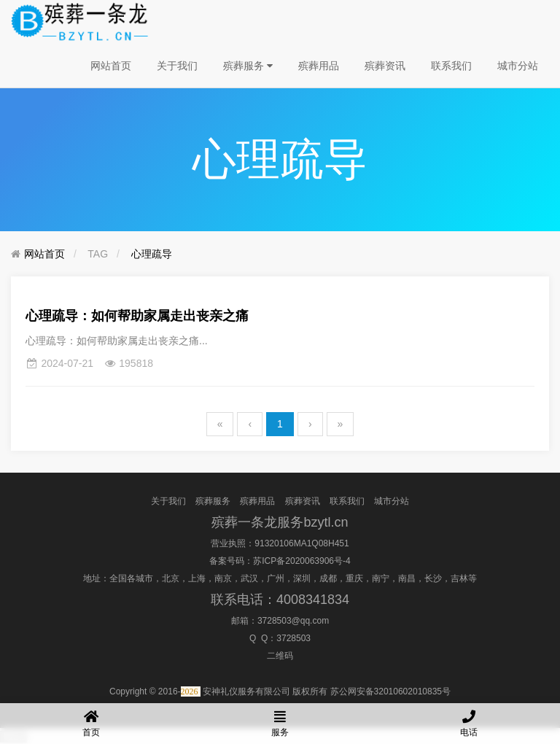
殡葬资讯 (385, 66)
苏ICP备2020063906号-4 (302, 561)
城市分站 (518, 66)
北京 (171, 578)
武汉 (249, 578)
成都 (328, 578)
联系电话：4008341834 (280, 600)
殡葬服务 (248, 66)
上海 (197, 578)
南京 (223, 578)
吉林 (459, 578)
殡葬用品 (319, 66)
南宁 (381, 578)
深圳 (302, 578)
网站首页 (111, 66)
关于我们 (177, 66)
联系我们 (451, 66)
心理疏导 (152, 254)
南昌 (407, 578)
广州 (276, 578)
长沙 (433, 578)
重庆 (354, 578)
